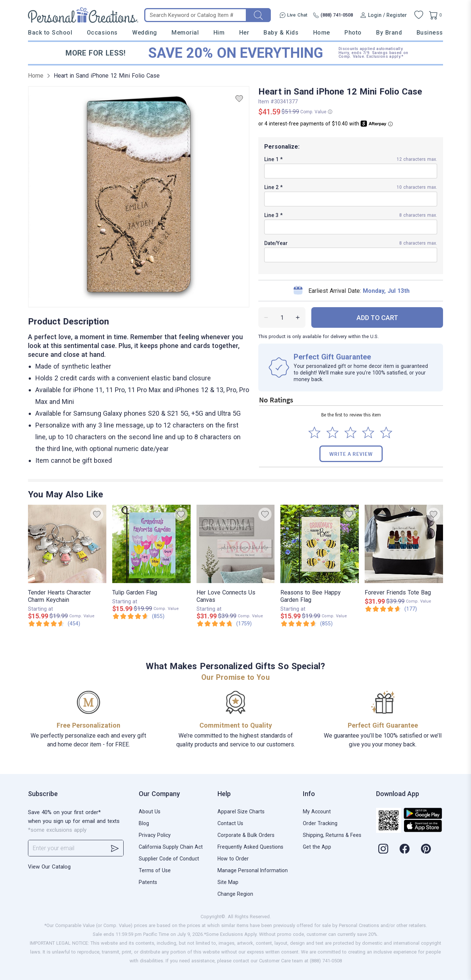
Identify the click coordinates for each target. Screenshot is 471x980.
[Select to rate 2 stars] (332, 432)
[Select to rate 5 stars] (386, 432)
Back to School (50, 33)
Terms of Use (155, 870)
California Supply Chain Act (171, 847)
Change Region (235, 894)
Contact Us (230, 823)
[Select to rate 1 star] (314, 432)
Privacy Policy (155, 835)
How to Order (233, 859)
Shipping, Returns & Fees (332, 835)
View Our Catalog (49, 867)
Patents (148, 882)
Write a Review (351, 454)
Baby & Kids (281, 33)
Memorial (185, 33)
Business (430, 33)
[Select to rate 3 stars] (350, 432)
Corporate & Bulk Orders (246, 835)
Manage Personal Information (253, 870)
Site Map (228, 882)
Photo (353, 33)
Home (322, 33)
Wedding (145, 33)
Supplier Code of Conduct (169, 859)
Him (219, 33)
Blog (144, 823)
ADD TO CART (377, 318)
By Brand (389, 33)
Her (244, 33)
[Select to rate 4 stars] (368, 432)
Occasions (102, 33)
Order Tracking (320, 823)
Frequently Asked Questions (250, 847)
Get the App (317, 847)
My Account (317, 812)
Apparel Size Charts (241, 812)
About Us (150, 812)
